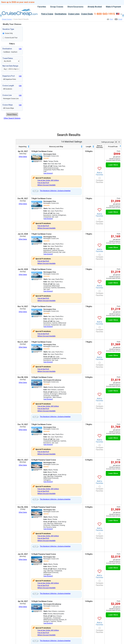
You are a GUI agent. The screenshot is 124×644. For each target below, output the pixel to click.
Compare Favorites (100, 181)
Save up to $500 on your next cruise (18, 2)
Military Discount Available (46, 185)
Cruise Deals (87, 14)
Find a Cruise (47, 14)
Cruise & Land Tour (11, 38)
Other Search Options (12, 118)
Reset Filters (12, 114)
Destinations (61, 14)
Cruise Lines (74, 14)
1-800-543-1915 (105, 14)
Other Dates (23, 157)
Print (111, 19)
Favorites (42, 7)
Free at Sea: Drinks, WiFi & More (48, 180)
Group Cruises (57, 7)
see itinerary (48, 173)
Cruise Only (9, 33)
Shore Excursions (75, 7)
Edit (20, 49)
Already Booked (95, 7)
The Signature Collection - (55, 191)
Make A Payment (113, 7)
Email (120, 19)
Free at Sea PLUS (43, 183)
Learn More (113, 165)
